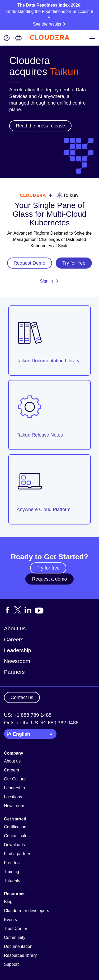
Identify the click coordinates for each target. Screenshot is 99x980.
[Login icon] (7, 39)
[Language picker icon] (18, 39)
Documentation (18, 946)
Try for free (48, 568)
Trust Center (16, 929)
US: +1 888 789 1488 (28, 715)
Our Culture (15, 779)
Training (11, 872)
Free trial (12, 863)
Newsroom (17, 661)
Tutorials (12, 881)
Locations (13, 797)
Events (10, 920)
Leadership (18, 650)
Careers (14, 639)
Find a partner (17, 854)
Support (11, 964)
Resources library (20, 955)
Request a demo (49, 579)
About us (15, 628)
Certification (15, 827)
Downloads (14, 845)
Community (15, 937)
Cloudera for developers (27, 911)
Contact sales (17, 836)
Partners (14, 672)
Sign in (49, 281)
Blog (8, 902)
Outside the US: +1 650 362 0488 (41, 723)
